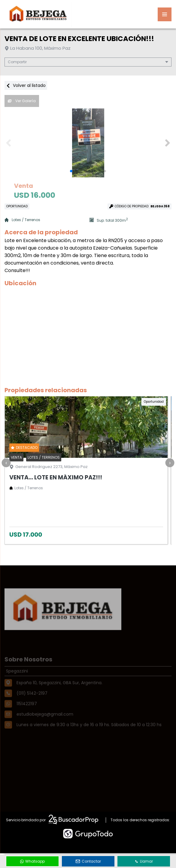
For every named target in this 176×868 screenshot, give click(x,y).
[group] (88, 143)
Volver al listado (26, 85)
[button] (167, 143)
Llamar (144, 861)
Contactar (88, 861)
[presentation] (6, 463)
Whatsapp (32, 861)
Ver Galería (22, 101)
